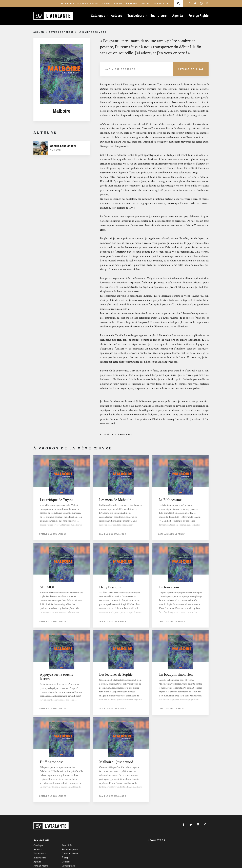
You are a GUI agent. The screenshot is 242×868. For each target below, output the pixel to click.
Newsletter (162, 3)
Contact (146, 3)
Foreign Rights (199, 16)
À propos (132, 3)
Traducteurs (136, 16)
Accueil (39, 32)
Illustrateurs (158, 16)
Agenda (178, 16)
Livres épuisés (68, 866)
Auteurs (116, 16)
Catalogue (98, 16)
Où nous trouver (112, 3)
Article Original (191, 69)
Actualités (68, 3)
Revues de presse (88, 3)
